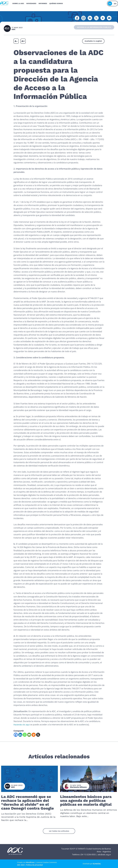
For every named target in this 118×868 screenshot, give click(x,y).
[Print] (34, 735)
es (110, 3)
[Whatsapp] (25, 735)
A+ (23, 41)
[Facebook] (16, 735)
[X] (38, 735)
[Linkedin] (20, 735)
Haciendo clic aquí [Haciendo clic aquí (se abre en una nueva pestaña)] (22, 725)
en (115, 3)
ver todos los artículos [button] (59, 831)
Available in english (93, 41)
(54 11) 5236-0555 (88, 855)
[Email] (29, 735)
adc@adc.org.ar (104, 855)
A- (16, 41)
